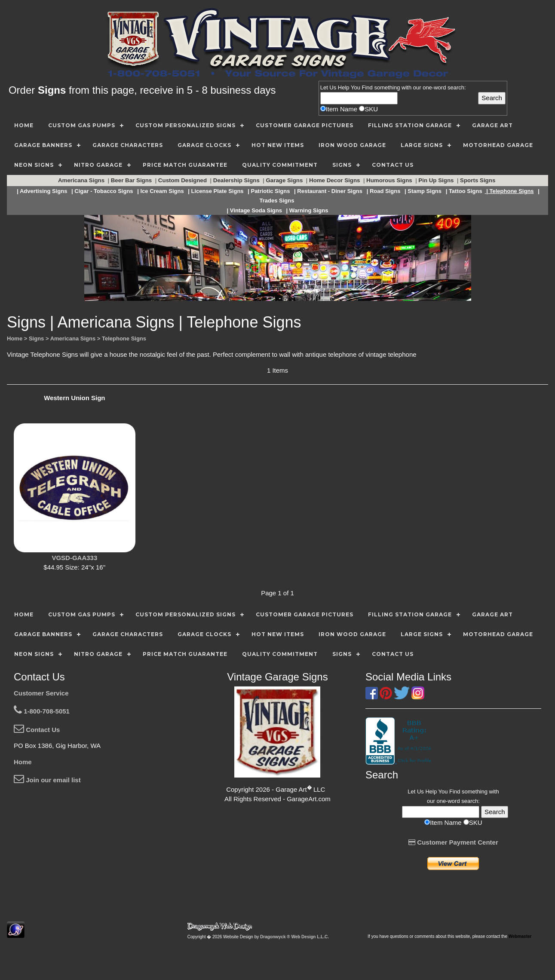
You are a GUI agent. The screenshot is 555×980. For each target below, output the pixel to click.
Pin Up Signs (437, 180)
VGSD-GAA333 (74, 558)
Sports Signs (478, 180)
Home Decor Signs (335, 180)
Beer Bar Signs (132, 180)
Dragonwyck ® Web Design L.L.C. (294, 937)
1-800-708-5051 (42, 711)
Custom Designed (183, 180)
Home (23, 762)
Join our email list (47, 780)
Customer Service (41, 693)
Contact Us (37, 730)
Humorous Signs (390, 180)
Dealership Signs (237, 180)
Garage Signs (285, 180)
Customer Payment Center (453, 842)
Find (367, 87)
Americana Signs (82, 180)
